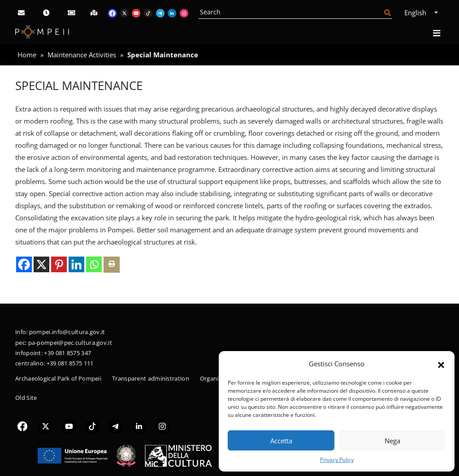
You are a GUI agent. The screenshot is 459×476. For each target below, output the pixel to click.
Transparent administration (151, 378)
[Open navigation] (436, 33)
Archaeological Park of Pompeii (58, 378)
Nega (392, 441)
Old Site (26, 398)
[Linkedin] (76, 264)
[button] (441, 364)
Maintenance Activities (82, 55)
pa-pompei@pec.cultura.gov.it (70, 343)
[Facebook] (24, 264)
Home (27, 55)
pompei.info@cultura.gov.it (67, 332)
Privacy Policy (337, 460)
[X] (41, 264)
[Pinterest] (59, 264)
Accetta (281, 441)
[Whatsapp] (94, 264)
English (418, 13)
